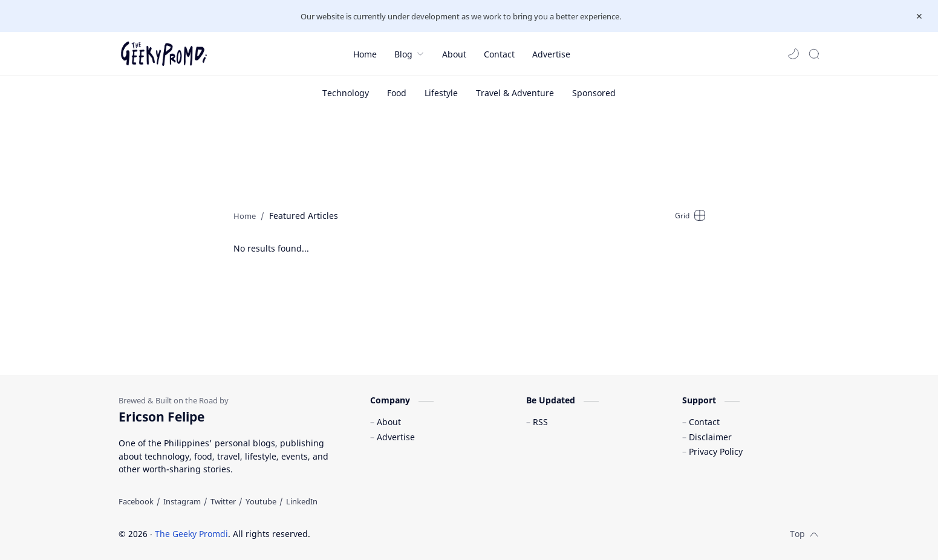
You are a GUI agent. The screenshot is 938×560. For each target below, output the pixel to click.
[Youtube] (261, 501)
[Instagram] (182, 501)
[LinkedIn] (302, 501)
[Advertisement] (469, 155)
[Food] (397, 93)
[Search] (814, 54)
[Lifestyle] (441, 93)
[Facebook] (136, 501)
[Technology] (346, 93)
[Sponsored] (594, 93)
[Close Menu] (919, 16)
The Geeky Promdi (191, 534)
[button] (793, 54)
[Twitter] (223, 501)
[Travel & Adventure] (515, 93)
